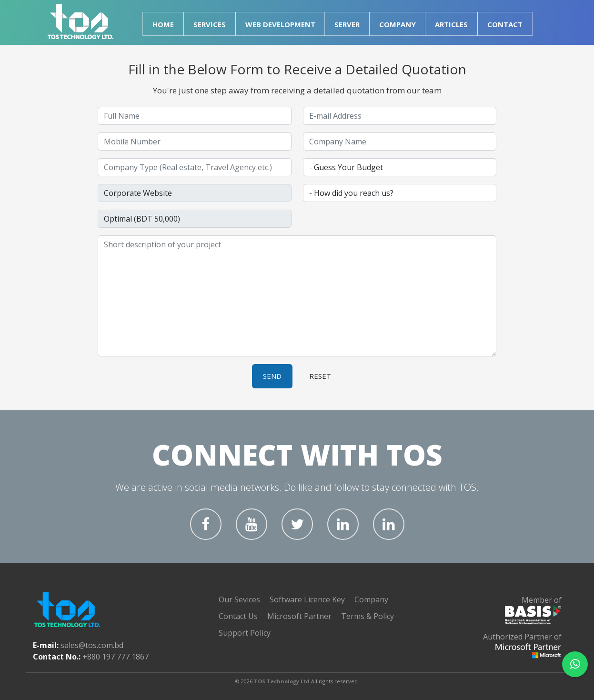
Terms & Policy (367, 616)
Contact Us (238, 616)
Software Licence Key (307, 599)
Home (163, 24)
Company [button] (398, 24)
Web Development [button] (280, 24)
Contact (505, 24)
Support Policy (245, 633)
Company (371, 599)
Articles (451, 24)
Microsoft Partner (299, 616)
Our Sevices (239, 599)
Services (210, 24)
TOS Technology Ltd (282, 681)
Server (347, 24)
